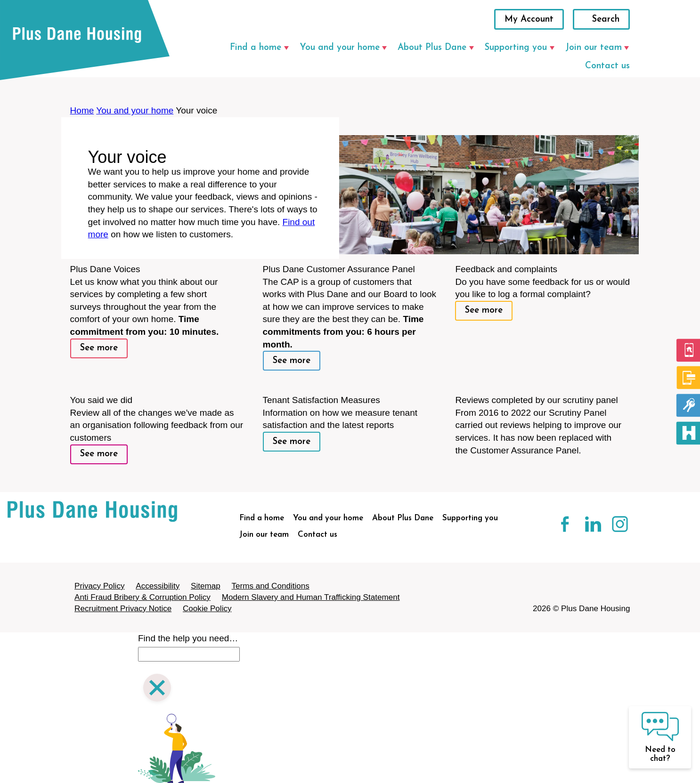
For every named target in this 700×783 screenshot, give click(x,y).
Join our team (594, 48)
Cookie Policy (207, 609)
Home (82, 110)
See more (99, 348)
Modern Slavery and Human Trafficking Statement (311, 597)
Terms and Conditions (271, 586)
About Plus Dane (432, 48)
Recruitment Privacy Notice (123, 609)
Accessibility (158, 586)
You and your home (340, 48)
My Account (529, 20)
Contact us (607, 66)
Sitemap (206, 586)
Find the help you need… (188, 638)
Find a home (256, 48)
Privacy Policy (99, 586)
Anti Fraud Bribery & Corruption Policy (142, 597)
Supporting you (516, 48)
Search (606, 20)
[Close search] (157, 689)
